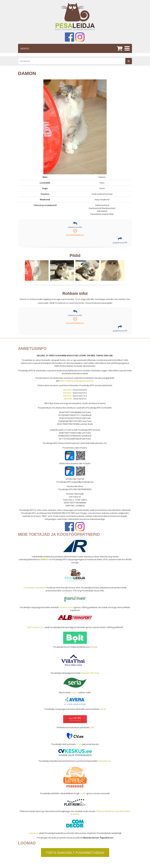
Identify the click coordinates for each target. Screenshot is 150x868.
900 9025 (67, 393)
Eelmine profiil (75, 225)
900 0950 (67, 390)
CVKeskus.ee (104, 761)
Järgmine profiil (120, 240)
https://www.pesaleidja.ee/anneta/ (77, 381)
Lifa (91, 727)
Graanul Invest (66, 607)
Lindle (83, 793)
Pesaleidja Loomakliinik (35, 588)
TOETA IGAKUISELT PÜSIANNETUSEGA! (75, 853)
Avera (102, 709)
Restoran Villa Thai (90, 673)
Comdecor (34, 833)
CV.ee (79, 744)
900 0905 (68, 399)
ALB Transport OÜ (36, 627)
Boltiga (93, 647)
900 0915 (67, 396)
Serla (74, 692)
